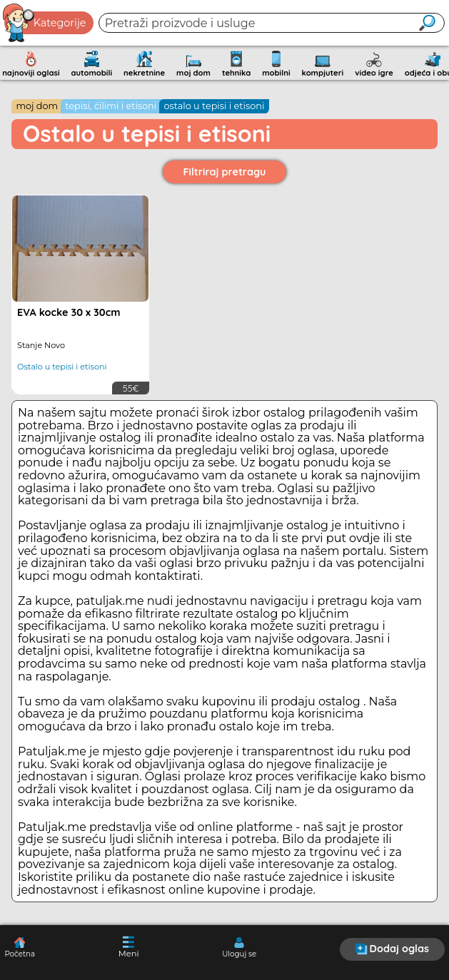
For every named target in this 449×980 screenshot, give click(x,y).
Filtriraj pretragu (225, 172)
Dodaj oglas (392, 949)
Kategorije (45, 23)
